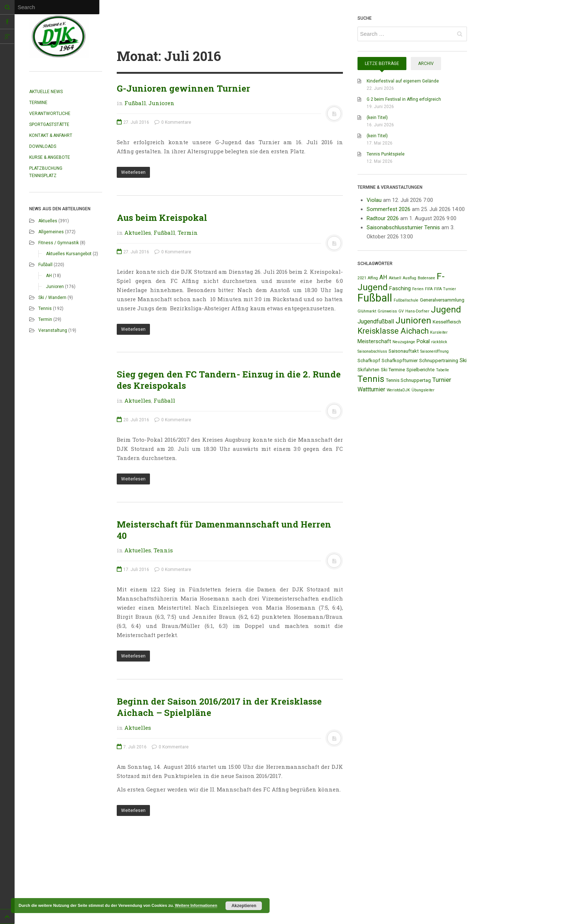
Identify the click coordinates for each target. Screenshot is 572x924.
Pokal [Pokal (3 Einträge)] (423, 341)
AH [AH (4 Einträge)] (383, 277)
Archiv (426, 64)
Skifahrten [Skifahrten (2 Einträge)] (368, 370)
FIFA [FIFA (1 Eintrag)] (429, 289)
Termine (38, 103)
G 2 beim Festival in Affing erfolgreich (404, 99)
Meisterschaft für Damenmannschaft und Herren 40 (224, 530)
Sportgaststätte (49, 124)
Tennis (45, 308)
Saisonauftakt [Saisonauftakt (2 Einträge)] (404, 351)
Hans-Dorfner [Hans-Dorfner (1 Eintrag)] (417, 311)
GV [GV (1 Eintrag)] (401, 311)
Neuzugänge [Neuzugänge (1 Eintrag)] (404, 342)
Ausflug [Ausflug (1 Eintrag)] (409, 278)
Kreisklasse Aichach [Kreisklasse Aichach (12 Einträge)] (393, 331)
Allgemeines (51, 232)
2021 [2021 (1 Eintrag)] (362, 278)
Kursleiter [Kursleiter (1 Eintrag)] (439, 332)
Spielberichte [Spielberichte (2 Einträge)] (420, 370)
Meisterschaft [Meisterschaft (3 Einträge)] (374, 341)
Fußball (45, 265)
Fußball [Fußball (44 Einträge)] (375, 298)
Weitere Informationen (196, 905)
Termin (45, 319)
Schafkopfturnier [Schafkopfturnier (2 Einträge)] (400, 361)
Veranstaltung (53, 330)
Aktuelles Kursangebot (69, 254)
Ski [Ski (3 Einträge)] (463, 360)
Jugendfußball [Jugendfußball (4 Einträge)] (376, 321)
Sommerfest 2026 (389, 209)
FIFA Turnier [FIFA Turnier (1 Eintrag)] (445, 289)
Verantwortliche (50, 114)
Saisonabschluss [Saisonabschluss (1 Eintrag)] (372, 351)
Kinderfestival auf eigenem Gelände (403, 81)
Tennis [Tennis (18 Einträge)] (371, 379)
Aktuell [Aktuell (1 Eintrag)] (395, 278)
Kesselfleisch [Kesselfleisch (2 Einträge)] (447, 322)
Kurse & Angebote (50, 157)
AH (49, 276)
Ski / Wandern (52, 298)
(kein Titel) (377, 118)
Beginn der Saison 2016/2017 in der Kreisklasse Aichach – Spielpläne (219, 707)
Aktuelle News (46, 92)
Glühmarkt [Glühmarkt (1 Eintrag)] (367, 311)
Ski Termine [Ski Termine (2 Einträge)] (393, 370)
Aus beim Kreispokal (162, 218)
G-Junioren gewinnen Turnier (183, 88)
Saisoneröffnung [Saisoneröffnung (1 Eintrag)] (434, 351)
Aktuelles (48, 221)
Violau (374, 200)
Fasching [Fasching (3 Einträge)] (400, 288)
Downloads (43, 146)
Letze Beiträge (382, 64)
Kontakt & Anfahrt (51, 135)
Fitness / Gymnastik (59, 243)
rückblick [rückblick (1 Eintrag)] (439, 342)
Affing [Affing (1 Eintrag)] (373, 278)
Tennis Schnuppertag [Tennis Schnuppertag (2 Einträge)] (408, 380)
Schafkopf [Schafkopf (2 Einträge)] (369, 361)
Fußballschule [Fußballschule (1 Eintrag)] (406, 300)
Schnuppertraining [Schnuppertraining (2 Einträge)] (439, 361)
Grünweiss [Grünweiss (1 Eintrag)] (387, 311)
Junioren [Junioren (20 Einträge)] (413, 320)
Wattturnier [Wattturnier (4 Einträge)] (371, 389)
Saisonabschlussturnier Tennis (403, 227)
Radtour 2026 (383, 218)
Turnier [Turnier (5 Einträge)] (442, 380)
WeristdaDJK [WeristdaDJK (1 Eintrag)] (398, 390)
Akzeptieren (244, 906)
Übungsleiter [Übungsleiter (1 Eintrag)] (423, 390)
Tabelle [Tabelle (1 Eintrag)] (442, 370)
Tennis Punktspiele (386, 154)
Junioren (55, 287)
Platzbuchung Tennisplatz (46, 172)
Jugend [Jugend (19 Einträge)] (446, 309)
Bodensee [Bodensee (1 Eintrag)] (426, 278)
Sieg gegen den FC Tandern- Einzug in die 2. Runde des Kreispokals (229, 380)
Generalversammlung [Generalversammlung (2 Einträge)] (442, 300)
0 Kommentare (173, 122)
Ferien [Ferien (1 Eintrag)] (418, 289)
